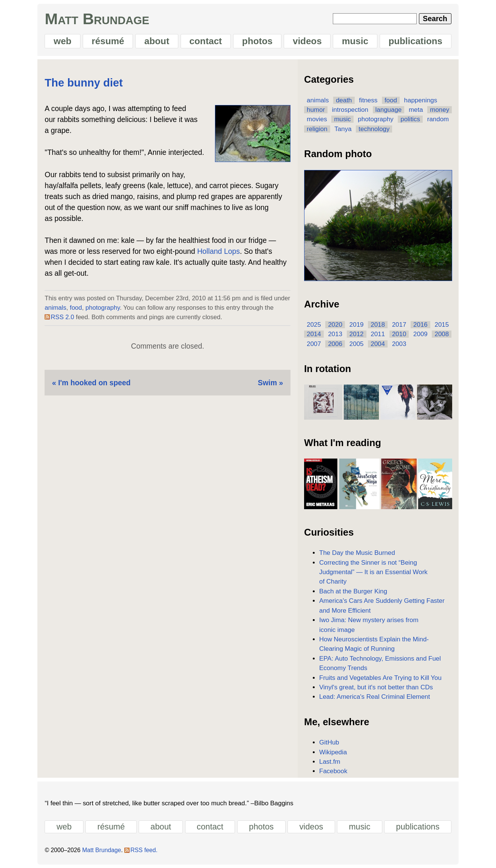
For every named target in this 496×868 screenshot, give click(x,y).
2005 (357, 344)
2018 (378, 325)
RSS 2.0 (62, 317)
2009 (420, 334)
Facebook (333, 771)
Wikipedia (333, 752)
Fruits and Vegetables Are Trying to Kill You (380, 678)
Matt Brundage (97, 19)
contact (206, 41)
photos (257, 41)
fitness (368, 100)
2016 (420, 325)
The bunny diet (84, 83)
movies (317, 119)
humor (316, 110)
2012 (357, 334)
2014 (314, 334)
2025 (314, 325)
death (344, 100)
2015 (442, 325)
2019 (357, 325)
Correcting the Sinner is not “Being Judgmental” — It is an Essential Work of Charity (373, 572)
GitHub (329, 742)
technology (374, 129)
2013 (335, 334)
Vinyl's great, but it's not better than (376, 687)
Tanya (343, 129)
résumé (108, 41)
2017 (399, 325)
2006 (335, 344)
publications (415, 41)
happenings (421, 100)
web (63, 41)
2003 (399, 344)
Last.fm (330, 762)
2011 (378, 334)
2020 (335, 325)
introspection (350, 110)
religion (317, 129)
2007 (314, 344)
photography (103, 308)
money (440, 110)
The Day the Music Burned (357, 553)
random (438, 119)
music (355, 41)
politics (410, 119)
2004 (378, 344)
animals (55, 308)
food (76, 308)
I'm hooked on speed (94, 383)
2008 (442, 334)
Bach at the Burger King (353, 591)
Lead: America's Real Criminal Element (375, 697)
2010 (399, 334)
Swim (268, 383)
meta (416, 110)
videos (307, 41)
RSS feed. (144, 850)
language (389, 110)
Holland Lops (219, 251)
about (157, 41)
